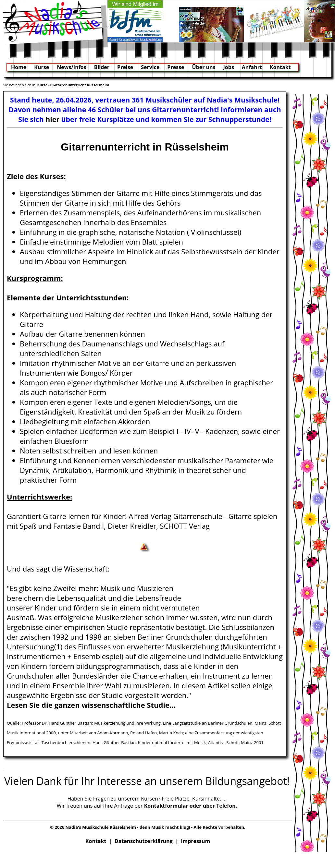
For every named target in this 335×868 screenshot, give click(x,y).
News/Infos (72, 67)
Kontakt (280, 67)
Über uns (204, 67)
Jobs (229, 67)
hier (52, 119)
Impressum (195, 841)
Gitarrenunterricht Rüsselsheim (81, 85)
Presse (176, 67)
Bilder (102, 67)
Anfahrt (252, 67)
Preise (125, 67)
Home (19, 67)
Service (150, 67)
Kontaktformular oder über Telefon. (191, 806)
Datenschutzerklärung (144, 841)
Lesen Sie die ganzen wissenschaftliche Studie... (91, 705)
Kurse (42, 67)
